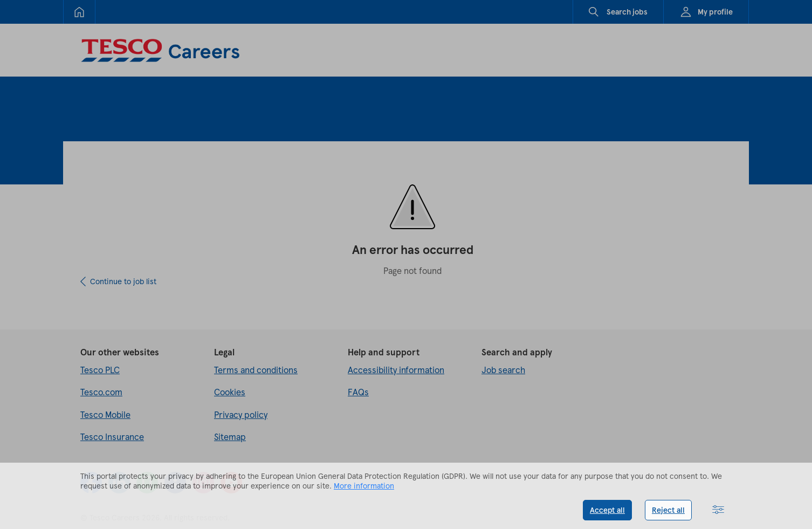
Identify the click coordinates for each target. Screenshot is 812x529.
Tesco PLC (100, 370)
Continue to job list (123, 281)
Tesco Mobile (105, 414)
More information (364, 486)
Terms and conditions (256, 370)
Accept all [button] (607, 510)
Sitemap (230, 437)
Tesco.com (101, 392)
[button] (718, 510)
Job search (503, 370)
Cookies (230, 392)
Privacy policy (241, 414)
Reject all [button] (668, 510)
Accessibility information (396, 370)
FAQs (358, 392)
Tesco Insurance (112, 437)
